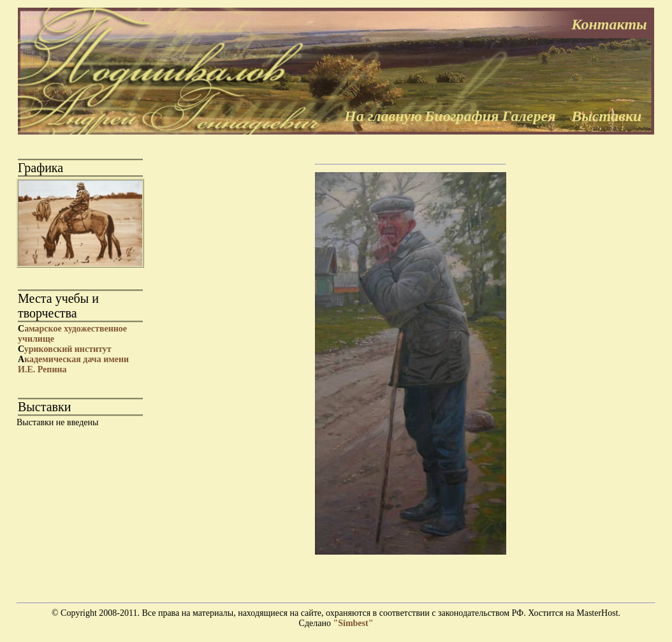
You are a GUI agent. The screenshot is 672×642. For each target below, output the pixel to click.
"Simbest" (353, 623)
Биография (462, 116)
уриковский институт (65, 349)
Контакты (609, 24)
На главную (383, 116)
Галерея (529, 116)
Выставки (606, 116)
